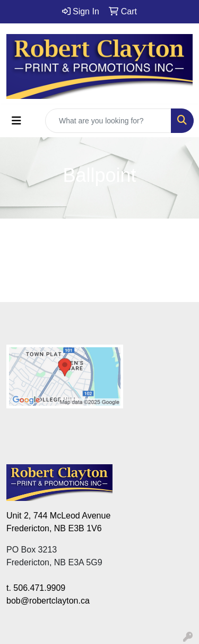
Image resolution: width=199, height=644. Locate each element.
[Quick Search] (108, 121)
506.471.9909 (39, 588)
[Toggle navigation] (16, 121)
